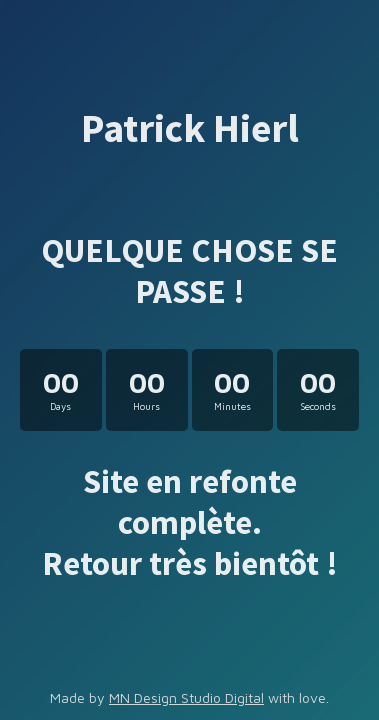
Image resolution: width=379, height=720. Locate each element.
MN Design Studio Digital (186, 697)
